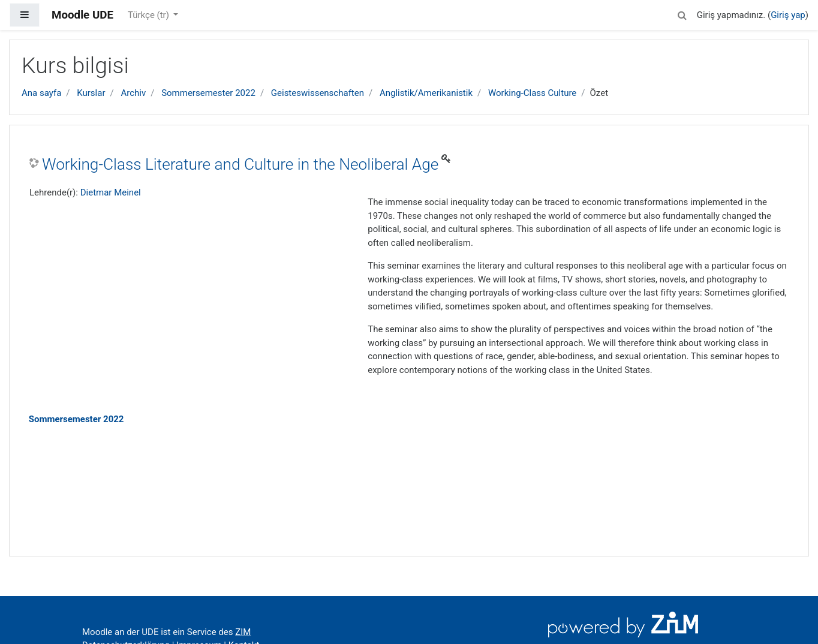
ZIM (243, 632)
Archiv (133, 93)
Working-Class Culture (532, 93)
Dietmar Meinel (111, 192)
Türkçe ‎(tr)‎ (150, 15)
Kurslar (91, 93)
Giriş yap (788, 15)
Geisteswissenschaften (318, 93)
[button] (682, 13)
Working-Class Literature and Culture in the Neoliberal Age (240, 164)
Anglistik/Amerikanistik (426, 93)
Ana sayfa (41, 93)
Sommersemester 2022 (208, 93)
